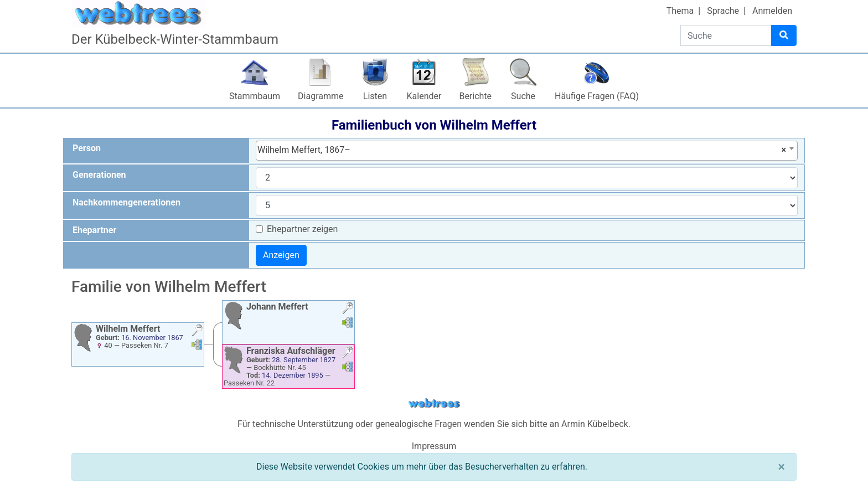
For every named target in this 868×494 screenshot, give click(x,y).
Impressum (434, 446)
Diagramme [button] (321, 96)
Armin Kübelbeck (595, 424)
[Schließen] (781, 467)
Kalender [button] (424, 96)
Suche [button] (523, 96)
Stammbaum (255, 96)
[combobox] (527, 151)
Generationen (99, 175)
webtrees (434, 403)
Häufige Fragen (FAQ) (597, 96)
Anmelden (772, 11)
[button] (197, 331)
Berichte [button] (475, 96)
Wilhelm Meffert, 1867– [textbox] (522, 150)
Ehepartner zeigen (302, 229)
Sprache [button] (723, 11)
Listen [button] (375, 96)
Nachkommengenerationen (126, 202)
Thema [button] (680, 11)
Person (87, 148)
